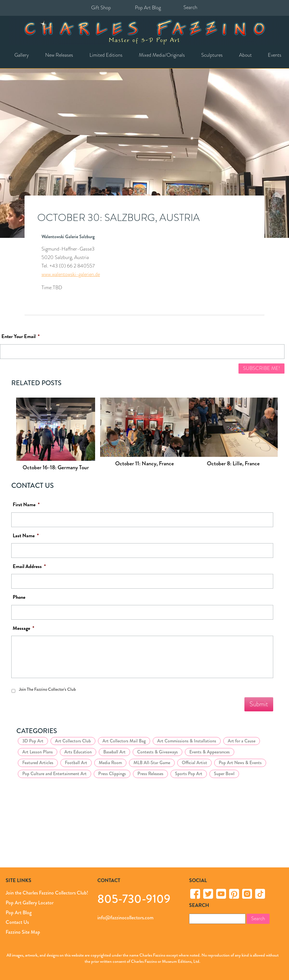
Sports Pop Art (189, 774)
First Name (26, 505)
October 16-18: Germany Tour (56, 467)
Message (23, 628)
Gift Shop (101, 8)
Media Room (110, 763)
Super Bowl (224, 774)
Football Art (76, 763)
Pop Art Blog (148, 8)
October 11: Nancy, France (144, 463)
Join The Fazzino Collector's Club (47, 689)
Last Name (26, 536)
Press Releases (150, 774)
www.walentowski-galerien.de (71, 274)
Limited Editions (106, 55)
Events (275, 55)
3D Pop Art (33, 741)
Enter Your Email (20, 336)
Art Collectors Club (73, 741)
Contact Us (17, 922)
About (245, 55)
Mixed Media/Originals (162, 55)
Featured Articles (38, 763)
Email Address (29, 566)
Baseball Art (114, 752)
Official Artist (194, 763)
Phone (19, 597)
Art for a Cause (242, 741)
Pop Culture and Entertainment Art (54, 774)
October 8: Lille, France (233, 463)
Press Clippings (112, 774)
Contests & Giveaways (157, 752)
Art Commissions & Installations (187, 741)
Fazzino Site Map (23, 932)
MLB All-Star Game (152, 763)
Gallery (22, 55)
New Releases (59, 55)
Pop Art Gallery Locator (30, 903)
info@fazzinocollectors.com (125, 918)
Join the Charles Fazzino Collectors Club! (47, 893)
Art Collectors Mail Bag (124, 741)
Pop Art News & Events (240, 763)
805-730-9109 (134, 899)
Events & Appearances (210, 752)
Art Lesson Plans (38, 752)
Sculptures (212, 55)
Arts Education (78, 752)
